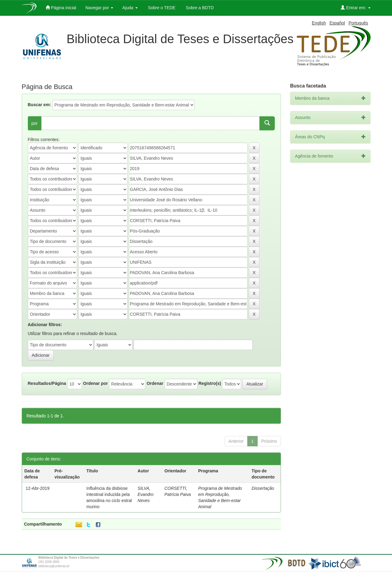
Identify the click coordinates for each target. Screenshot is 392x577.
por (35, 123)
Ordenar (155, 383)
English (319, 23)
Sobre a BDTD (199, 8)
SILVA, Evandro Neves (146, 494)
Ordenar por (96, 383)
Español (337, 23)
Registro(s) (210, 383)
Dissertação (263, 488)
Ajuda (130, 8)
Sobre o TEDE (161, 8)
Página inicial (61, 7)
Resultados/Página (47, 383)
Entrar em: (355, 7)
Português (358, 23)
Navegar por (99, 8)
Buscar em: (39, 105)
